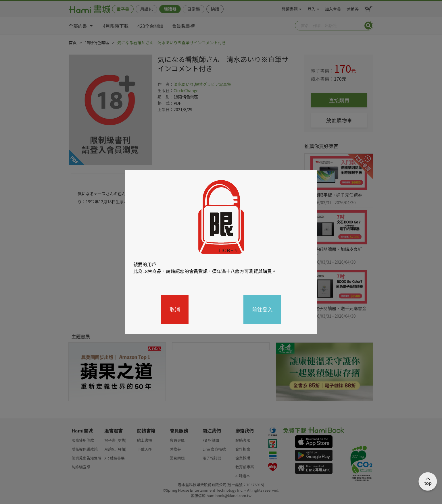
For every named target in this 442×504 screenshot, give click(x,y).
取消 (175, 310)
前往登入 (262, 310)
